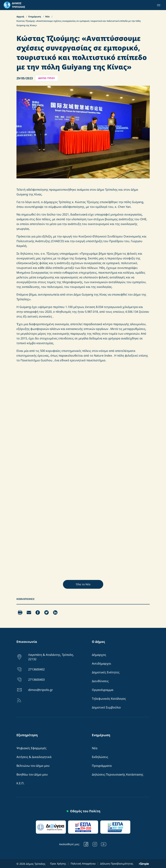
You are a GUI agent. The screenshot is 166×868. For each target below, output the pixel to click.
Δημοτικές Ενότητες (106, 672)
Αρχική (21, 17)
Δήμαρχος (99, 655)
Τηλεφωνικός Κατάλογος (109, 699)
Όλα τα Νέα (83, 584)
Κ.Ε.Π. (20, 783)
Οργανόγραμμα (103, 690)
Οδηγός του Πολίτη (85, 811)
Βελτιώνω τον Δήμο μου (33, 766)
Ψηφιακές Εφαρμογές (31, 748)
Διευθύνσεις (100, 681)
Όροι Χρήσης (58, 864)
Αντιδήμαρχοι (101, 663)
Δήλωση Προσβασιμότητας (117, 864)
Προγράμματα (102, 766)
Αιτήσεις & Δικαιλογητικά (34, 757)
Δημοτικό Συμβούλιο (106, 707)
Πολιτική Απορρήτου (83, 864)
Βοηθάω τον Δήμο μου (32, 774)
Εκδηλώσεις (100, 757)
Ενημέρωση (35, 17)
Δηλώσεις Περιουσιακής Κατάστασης (118, 774)
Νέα (48, 17)
